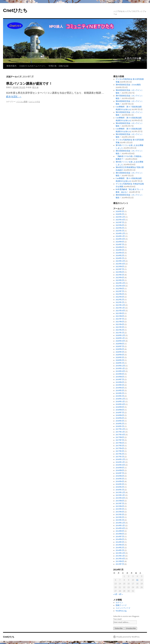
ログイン (119, 603)
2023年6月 (120, 272)
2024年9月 (120, 242)
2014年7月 (120, 537)
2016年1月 (120, 490)
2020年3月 (120, 357)
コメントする (34, 102)
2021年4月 (120, 324)
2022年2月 (120, 300)
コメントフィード (123, 608)
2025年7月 (120, 222)
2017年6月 (120, 443)
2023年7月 (120, 269)
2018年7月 (120, 413)
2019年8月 (120, 377)
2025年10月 (120, 220)
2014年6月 (120, 539)
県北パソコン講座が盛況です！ (29, 84)
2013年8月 (120, 561)
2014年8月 (120, 534)
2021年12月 (120, 305)
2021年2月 (120, 330)
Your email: (118, 619)
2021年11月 (120, 308)
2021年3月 (120, 327)
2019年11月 (120, 368)
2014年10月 (120, 528)
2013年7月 (120, 564)
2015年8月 (120, 501)
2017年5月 (120, 446)
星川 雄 (35, 87)
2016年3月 (120, 484)
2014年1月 (120, 550)
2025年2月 (120, 228)
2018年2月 (120, 424)
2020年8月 (120, 344)
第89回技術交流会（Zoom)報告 (128, 85)
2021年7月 (120, 319)
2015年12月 (120, 492)
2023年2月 (120, 280)
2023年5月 (120, 275)
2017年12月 (120, 429)
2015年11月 (120, 495)
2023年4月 (120, 278)
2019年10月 (120, 371)
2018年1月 (120, 426)
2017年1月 (120, 457)
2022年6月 (120, 294)
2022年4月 (120, 297)
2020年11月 (120, 338)
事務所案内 (11, 66)
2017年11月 (120, 432)
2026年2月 (120, 214)
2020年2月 (120, 360)
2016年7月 (120, 473)
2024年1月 (120, 258)
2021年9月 (120, 313)
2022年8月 (120, 289)
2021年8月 (120, 316)
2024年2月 (120, 255)
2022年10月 (120, 286)
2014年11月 (120, 526)
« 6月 (115, 594)
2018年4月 (120, 418)
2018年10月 (120, 404)
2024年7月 (120, 244)
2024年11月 (120, 236)
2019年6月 (120, 382)
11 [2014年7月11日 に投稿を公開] (137, 580)
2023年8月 (120, 267)
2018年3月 (120, 421)
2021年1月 (120, 333)
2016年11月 (120, 462)
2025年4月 (120, 225)
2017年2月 (120, 454)
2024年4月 (120, 253)
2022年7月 (120, 291)
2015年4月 (120, 512)
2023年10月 (120, 264)
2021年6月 (120, 322)
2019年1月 (120, 396)
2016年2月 (120, 487)
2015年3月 (120, 514)
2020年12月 (120, 335)
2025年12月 (120, 217)
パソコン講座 (22, 102)
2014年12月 (120, 523)
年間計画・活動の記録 (58, 66)
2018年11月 (120, 402)
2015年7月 (120, 503)
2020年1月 (120, 363)
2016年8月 (120, 470)
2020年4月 (120, 355)
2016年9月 (120, 468)
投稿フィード (121, 605)
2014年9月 (120, 531)
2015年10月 (120, 498)
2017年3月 (120, 451)
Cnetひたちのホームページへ (32, 66)
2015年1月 (120, 520)
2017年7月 (120, 440)
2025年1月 (120, 231)
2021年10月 (120, 311)
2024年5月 (120, 250)
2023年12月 (120, 261)
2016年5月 (120, 479)
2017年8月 (120, 437)
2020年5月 (120, 352)
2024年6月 (120, 247)
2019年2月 (120, 393)
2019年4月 (120, 388)
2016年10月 (120, 465)
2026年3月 (120, 211)
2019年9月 (120, 374)
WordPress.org (121, 611)
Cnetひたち (15, 10)
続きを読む (14, 97)
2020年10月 (120, 341)
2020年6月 (120, 349)
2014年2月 (120, 548)
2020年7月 (120, 346)
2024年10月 (120, 239)
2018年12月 (120, 399)
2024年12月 (120, 233)
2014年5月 (120, 542)
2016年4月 (120, 481)
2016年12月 (120, 459)
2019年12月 (120, 366)
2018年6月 (120, 415)
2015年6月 (120, 506)
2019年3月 (120, 391)
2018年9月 (120, 407)
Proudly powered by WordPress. (128, 637)
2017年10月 (120, 435)
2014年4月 (120, 545)
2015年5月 (120, 509)
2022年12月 (120, 283)
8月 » (121, 594)
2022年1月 (120, 302)
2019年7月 (120, 379)
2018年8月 (120, 410)
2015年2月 (120, 517)
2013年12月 (120, 553)
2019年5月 (120, 385)
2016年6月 (120, 476)
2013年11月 (120, 556)
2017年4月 (120, 448)
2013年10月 (120, 559)
